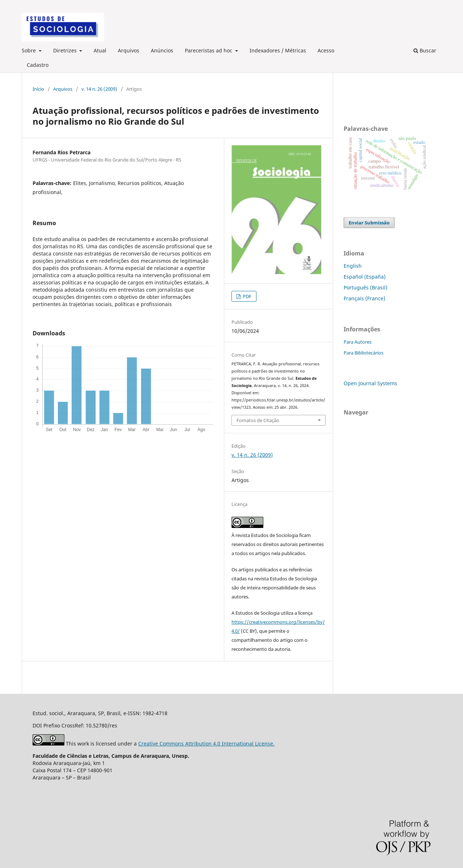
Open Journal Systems (370, 383)
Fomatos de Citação (258, 420)
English (353, 266)
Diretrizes (66, 50)
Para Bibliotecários (364, 353)
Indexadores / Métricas (278, 50)
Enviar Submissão (369, 223)
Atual (100, 50)
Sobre (29, 50)
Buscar (425, 50)
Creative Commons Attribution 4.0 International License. (206, 744)
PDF (247, 296)
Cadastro (38, 65)
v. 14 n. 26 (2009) (99, 89)
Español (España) (365, 277)
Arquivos (129, 50)
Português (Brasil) (366, 287)
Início (38, 89)
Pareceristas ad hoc (209, 50)
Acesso (326, 50)
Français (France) (364, 298)
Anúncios (162, 50)
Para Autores (358, 342)
